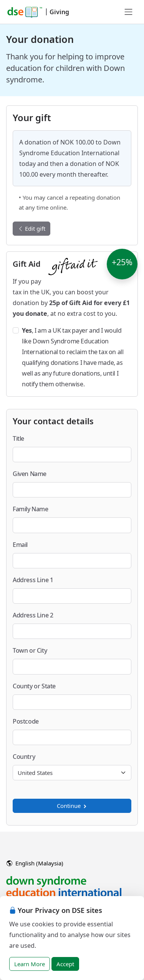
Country (24, 757)
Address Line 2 (33, 615)
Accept (65, 964)
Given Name (30, 474)
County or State (34, 686)
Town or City (30, 650)
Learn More (30, 964)
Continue (72, 806)
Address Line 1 (33, 580)
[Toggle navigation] (129, 12)
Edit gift (31, 228)
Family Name (31, 509)
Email (20, 545)
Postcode (26, 721)
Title (18, 438)
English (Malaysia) (35, 863)
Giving (59, 12)
